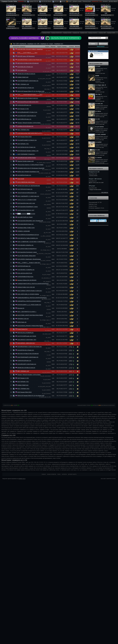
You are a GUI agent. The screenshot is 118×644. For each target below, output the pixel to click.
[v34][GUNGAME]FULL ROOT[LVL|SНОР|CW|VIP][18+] (32, 298)
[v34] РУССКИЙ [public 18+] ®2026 (27, 336)
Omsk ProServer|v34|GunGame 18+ (27, 193)
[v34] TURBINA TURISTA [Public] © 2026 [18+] (30, 291)
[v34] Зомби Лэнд (22, 70)
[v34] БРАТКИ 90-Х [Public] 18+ (26, 88)
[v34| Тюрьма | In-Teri (23, 109)
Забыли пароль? (101, 46)
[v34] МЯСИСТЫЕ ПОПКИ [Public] (27, 158)
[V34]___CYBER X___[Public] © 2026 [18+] (29, 263)
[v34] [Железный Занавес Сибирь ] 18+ (28, 151)
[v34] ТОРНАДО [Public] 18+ (25, 189)
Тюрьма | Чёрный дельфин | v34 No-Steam (29, 123)
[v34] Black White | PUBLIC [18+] (26, 228)
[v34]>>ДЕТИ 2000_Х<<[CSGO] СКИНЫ (28, 294)
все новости (105, 192)
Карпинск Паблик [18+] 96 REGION (27, 280)
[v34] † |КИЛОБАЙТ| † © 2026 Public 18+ (28, 196)
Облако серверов (52, 474)
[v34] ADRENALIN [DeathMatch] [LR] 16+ (28, 235)
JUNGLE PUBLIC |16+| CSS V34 (26, 287)
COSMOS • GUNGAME (24, 231)
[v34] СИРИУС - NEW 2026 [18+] (26, 343)
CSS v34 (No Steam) (45, 2)
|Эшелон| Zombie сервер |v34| (26, 161)
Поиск (59, 474)
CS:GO (69, 2)
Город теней (21, 179)
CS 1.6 (62, 2)
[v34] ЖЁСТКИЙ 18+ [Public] (25, 217)
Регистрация (103, 44)
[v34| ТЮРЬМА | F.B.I (23, 144)
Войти (93, 44)
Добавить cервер (77, 1)
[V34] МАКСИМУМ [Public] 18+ (26, 224)
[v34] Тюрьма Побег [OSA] (24, 137)
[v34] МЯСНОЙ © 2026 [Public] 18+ (27, 116)
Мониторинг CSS (98, 53)
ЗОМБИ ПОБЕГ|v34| (23, 77)
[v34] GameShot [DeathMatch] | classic (28, 207)
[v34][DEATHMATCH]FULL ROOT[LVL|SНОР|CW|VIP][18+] (33, 284)
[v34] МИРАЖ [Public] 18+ (24, 175)
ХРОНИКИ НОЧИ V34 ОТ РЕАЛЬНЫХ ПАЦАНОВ (31, 168)
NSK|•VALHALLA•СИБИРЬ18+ (26, 333)
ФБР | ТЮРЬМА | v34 (23, 84)
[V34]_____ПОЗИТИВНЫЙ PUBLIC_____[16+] (30, 95)
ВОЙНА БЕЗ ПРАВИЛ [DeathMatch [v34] (28, 172)
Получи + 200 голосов (95, 179)
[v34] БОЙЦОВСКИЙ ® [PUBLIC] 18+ (27, 112)
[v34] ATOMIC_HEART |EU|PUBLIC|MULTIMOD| (30, 315)
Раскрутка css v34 (94, 172)
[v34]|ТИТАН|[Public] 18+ (24, 266)
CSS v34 (56, 2)
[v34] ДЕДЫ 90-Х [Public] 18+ (25, 67)
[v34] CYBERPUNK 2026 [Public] (26, 182)
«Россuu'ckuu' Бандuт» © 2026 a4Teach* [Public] (30, 165)
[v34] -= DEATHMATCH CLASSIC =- (27, 312)
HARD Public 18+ (22, 322)
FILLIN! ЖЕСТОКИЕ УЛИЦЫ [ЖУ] (26, 256)
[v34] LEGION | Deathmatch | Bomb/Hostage (29, 259)
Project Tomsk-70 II (22, 329)
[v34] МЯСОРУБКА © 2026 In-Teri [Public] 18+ (30, 60)
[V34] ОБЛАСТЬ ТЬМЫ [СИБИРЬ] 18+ (28, 238)
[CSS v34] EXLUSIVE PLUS (25, 273)
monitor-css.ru (22, 479)
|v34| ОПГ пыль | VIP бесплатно (26, 56)
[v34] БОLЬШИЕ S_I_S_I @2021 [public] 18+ (29, 305)
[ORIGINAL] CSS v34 (23, 319)
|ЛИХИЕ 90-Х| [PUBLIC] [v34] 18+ (26, 74)
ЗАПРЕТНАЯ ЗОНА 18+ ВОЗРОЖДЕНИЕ (29, 186)
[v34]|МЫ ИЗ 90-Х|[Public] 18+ (25, 126)
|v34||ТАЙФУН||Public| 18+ (24, 119)
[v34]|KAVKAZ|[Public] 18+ (24, 105)
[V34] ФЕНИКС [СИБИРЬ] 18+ (25, 245)
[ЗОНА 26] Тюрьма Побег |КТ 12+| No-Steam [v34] (31, 91)
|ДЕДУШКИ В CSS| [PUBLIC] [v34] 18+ (28, 98)
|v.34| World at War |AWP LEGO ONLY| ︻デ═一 (30, 133)
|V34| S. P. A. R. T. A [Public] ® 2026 (27, 200)
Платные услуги (87, 1)
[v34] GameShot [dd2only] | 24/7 (26, 210)
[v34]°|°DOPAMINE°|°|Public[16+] (26, 154)
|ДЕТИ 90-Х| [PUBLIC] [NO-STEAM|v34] (28, 63)
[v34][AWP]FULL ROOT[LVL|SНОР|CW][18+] (29, 301)
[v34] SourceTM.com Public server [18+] (28, 102)
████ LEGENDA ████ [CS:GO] (26, 214)
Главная (44, 474)
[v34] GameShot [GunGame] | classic (27, 252)
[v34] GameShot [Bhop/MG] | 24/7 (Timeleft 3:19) (30, 221)
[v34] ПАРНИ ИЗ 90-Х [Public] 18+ (26, 147)
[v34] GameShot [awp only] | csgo (26, 203)
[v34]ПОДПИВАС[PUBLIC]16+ (25, 277)
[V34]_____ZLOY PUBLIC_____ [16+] (27, 53)
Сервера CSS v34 (33, 2)
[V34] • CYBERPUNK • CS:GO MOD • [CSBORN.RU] (31, 242)
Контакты (105, 1)
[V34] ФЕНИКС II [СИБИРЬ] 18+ (26, 270)
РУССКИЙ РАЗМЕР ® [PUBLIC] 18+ (27, 140)
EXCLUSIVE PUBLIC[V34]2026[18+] (27, 249)
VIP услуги (92, 186)
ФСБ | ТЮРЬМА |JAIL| (23, 130)
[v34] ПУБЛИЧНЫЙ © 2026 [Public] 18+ (28, 81)
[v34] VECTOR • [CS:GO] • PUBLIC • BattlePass (30, 49)
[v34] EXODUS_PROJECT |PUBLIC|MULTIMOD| (30, 326)
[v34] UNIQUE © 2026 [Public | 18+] (27, 340)
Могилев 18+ (21, 308)
